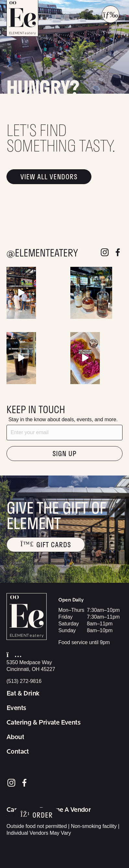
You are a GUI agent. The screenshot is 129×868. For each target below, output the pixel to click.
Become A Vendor (65, 810)
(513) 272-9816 (24, 681)
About (15, 737)
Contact (18, 752)
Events (16, 708)
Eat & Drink (23, 694)
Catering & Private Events (43, 723)
